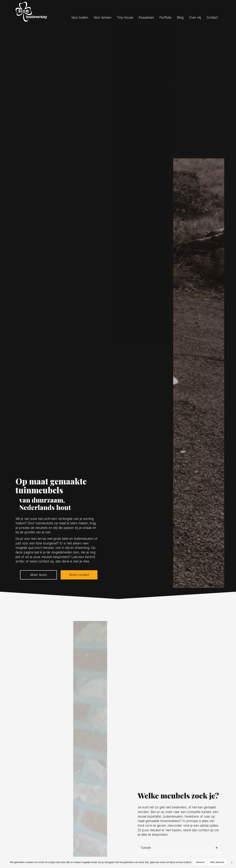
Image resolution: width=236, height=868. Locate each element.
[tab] (179, 848)
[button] (39, 575)
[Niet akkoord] (231, 862)
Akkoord (200, 862)
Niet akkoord (217, 862)
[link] (80, 18)
